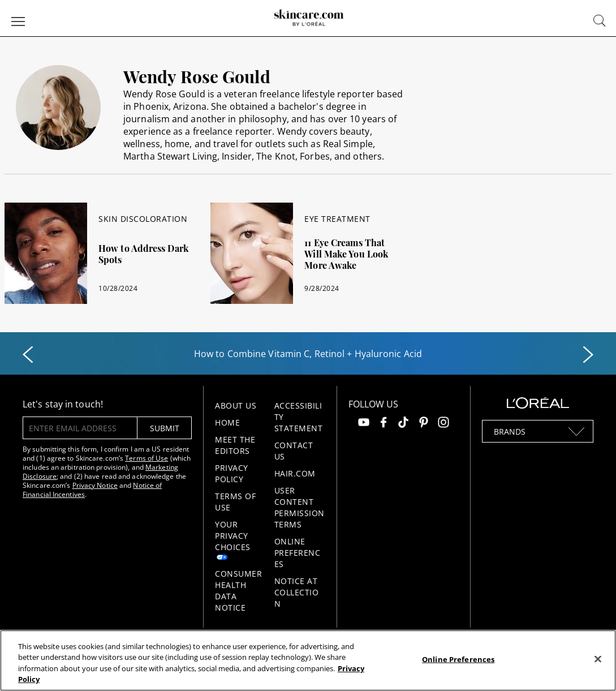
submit (165, 428)
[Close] (598, 659)
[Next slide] (588, 355)
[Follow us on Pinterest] (424, 424)
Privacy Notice (95, 485)
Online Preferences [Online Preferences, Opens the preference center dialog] (458, 659)
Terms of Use (147, 458)
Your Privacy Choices (233, 536)
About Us (236, 405)
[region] (308, 660)
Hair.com (295, 473)
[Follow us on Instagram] (443, 424)
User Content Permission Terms (300, 507)
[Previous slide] (28, 355)
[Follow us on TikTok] (403, 424)
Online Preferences (298, 553)
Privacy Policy (232, 473)
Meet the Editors (235, 445)
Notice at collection (297, 592)
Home (227, 422)
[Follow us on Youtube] (364, 424)
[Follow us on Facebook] (384, 424)
